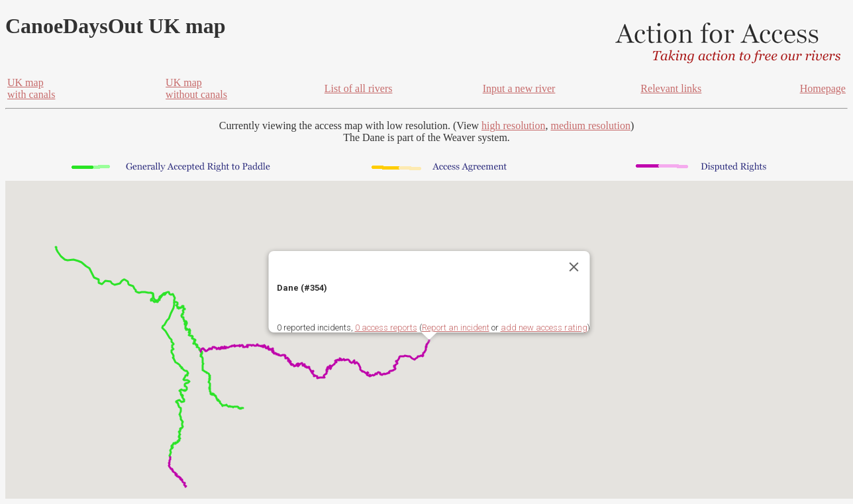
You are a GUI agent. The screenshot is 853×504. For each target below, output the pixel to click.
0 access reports (386, 328)
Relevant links (671, 88)
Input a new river (519, 88)
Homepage (823, 88)
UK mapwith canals (31, 88)
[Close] (574, 267)
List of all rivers (359, 88)
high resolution (513, 126)
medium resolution (590, 126)
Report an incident (456, 328)
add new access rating (544, 328)
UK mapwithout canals (196, 88)
